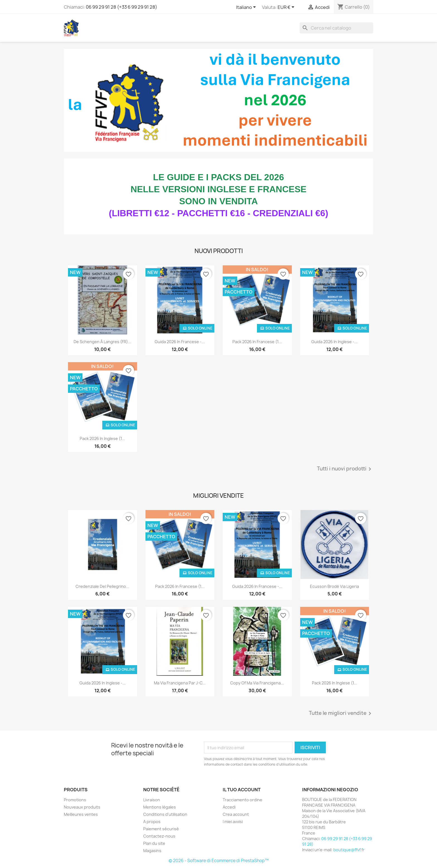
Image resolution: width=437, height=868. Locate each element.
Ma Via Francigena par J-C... (180, 683)
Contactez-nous (159, 836)
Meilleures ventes (81, 814)
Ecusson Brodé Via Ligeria (334, 586)
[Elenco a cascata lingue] (247, 8)
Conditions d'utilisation (165, 814)
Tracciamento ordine (242, 800)
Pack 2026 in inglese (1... (102, 438)
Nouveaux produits (82, 807)
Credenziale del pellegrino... (102, 586)
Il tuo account (242, 790)
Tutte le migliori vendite (341, 713)
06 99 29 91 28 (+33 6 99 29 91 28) (122, 7)
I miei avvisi (233, 822)
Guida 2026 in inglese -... (334, 342)
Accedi (229, 807)
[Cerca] (336, 28)
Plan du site (154, 843)
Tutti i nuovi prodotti (345, 469)
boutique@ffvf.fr (349, 850)
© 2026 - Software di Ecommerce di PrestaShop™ (219, 861)
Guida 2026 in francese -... (180, 342)
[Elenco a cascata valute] (287, 8)
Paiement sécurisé (161, 829)
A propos (152, 822)
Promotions (75, 800)
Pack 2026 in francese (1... (257, 342)
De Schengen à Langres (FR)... (102, 342)
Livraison (152, 800)
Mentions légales (160, 807)
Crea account (236, 814)
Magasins (152, 851)
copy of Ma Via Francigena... (257, 683)
